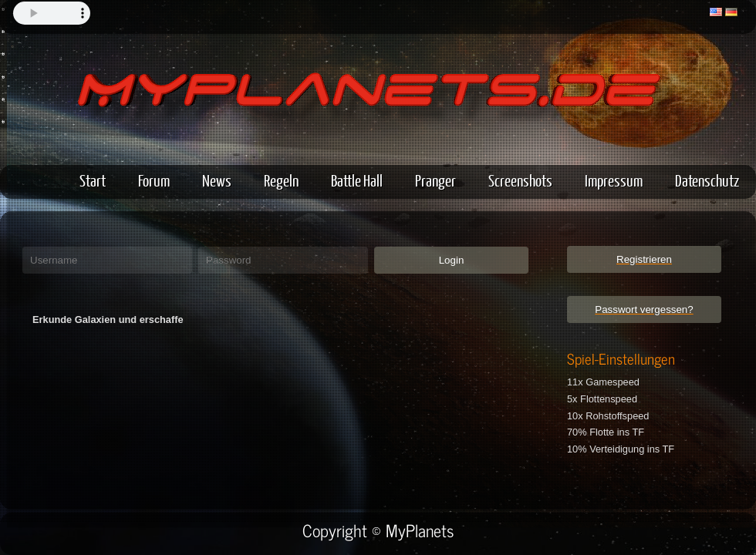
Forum (154, 180)
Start (93, 180)
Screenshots (520, 180)
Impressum (614, 180)
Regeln (281, 180)
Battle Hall (357, 180)
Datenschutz (707, 180)
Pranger (435, 180)
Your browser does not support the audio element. (52, 13)
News (217, 180)
